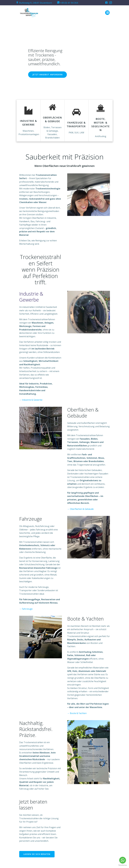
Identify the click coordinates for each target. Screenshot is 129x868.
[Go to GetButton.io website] (123, 865)
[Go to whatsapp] (123, 860)
